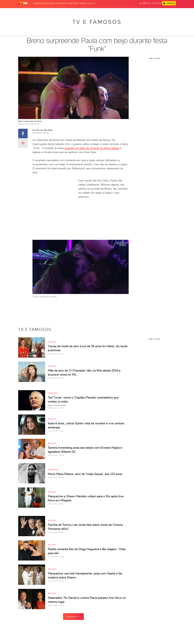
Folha (74, 11)
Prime (154, 11)
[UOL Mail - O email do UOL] (147, 3)
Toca (160, 11)
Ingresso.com (39, 3)
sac (141, 3)
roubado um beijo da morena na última (88, 148)
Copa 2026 (91, 11)
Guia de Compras (171, 11)
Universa (108, 11)
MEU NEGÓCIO (61, 3)
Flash (32, 11)
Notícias (39, 11)
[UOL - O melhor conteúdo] (23, 3)
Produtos (23, 11)
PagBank (83, 3)
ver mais (73, 617)
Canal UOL (136, 11)
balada (115, 148)
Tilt (123, 11)
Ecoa (128, 11)
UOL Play (91, 3)
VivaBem (117, 11)
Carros (56, 11)
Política (48, 11)
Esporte (81, 11)
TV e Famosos (97, 22)
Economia (65, 11)
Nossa (144, 11)
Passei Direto (73, 3)
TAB (149, 11)
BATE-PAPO (50, 3)
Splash (99, 11)
